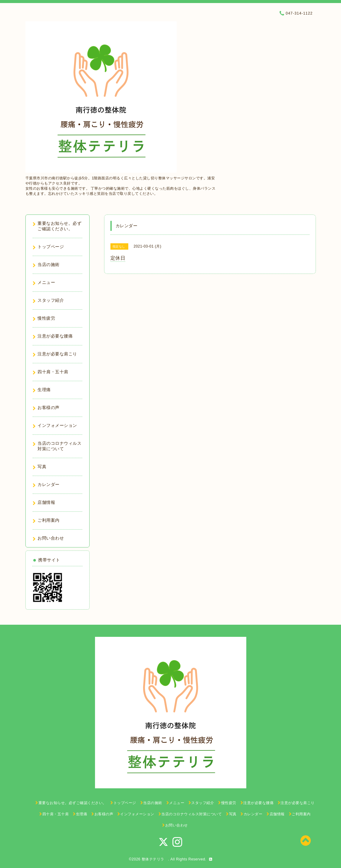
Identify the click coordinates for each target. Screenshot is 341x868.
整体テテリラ (155, 859)
